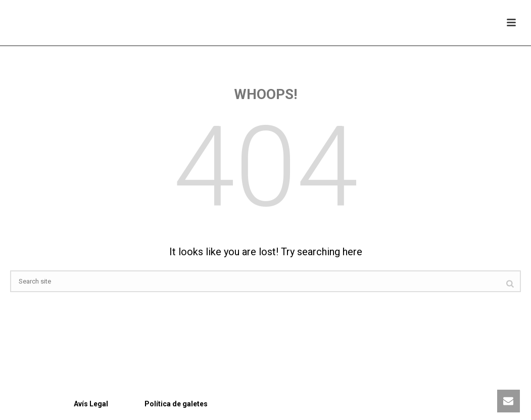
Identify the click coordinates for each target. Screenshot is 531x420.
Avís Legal (59, 404)
